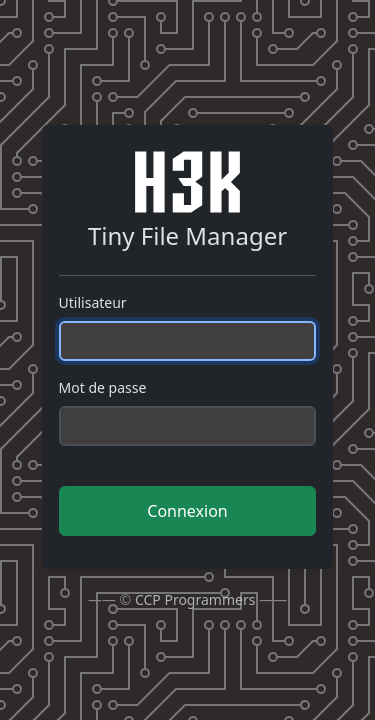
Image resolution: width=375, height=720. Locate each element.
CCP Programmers (195, 599)
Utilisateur (93, 302)
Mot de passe (103, 387)
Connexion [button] (187, 511)
